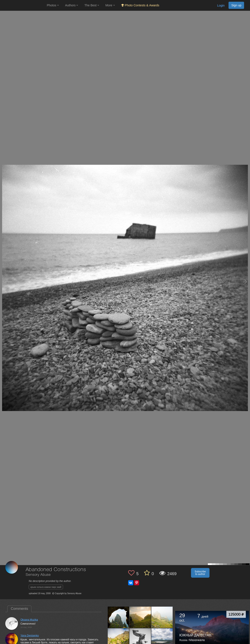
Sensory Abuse (38, 575)
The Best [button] (92, 5)
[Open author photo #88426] (118, 639)
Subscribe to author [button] (200, 573)
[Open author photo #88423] (140, 639)
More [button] (110, 5)
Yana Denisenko (30, 636)
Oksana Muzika (29, 620)
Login (221, 5)
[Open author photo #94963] (118, 617)
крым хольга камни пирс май (46, 587)
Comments (19, 609)
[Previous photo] (4, 282)
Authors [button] (72, 5)
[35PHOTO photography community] (23, 5)
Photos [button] (53, 5)
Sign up (236, 5)
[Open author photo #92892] (162, 617)
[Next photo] (246, 282)
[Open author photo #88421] (162, 639)
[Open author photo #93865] (140, 617)
